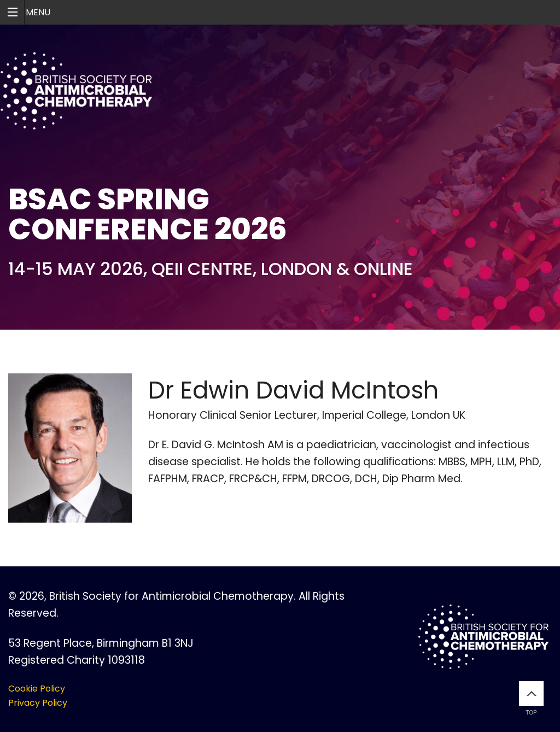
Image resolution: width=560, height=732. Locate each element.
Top (531, 698)
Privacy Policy (38, 703)
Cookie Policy (37, 689)
